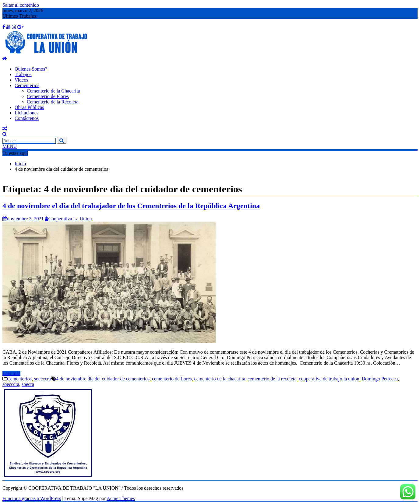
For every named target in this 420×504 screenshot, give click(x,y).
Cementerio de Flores (48, 96)
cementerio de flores (172, 379)
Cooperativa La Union (68, 219)
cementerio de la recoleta (272, 379)
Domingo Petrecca (380, 379)
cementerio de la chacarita (220, 379)
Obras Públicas (29, 107)
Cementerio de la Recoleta (53, 102)
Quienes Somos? (31, 69)
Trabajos (23, 74)
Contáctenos (27, 118)
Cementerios (27, 85)
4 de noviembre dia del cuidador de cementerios (103, 379)
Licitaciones (26, 113)
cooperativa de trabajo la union (329, 379)
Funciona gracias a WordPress (32, 498)
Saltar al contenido (21, 5)
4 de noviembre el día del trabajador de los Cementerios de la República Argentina (131, 206)
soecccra (42, 379)
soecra (28, 384)
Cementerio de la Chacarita (53, 91)
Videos (21, 80)
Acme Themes (121, 498)
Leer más (11, 373)
